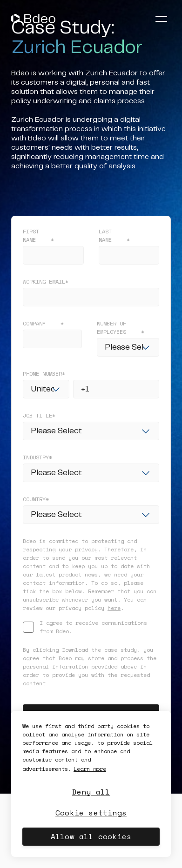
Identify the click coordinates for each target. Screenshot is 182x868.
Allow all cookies (91, 836)
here (114, 608)
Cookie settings (91, 813)
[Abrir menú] (161, 19)
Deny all (91, 792)
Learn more (90, 769)
